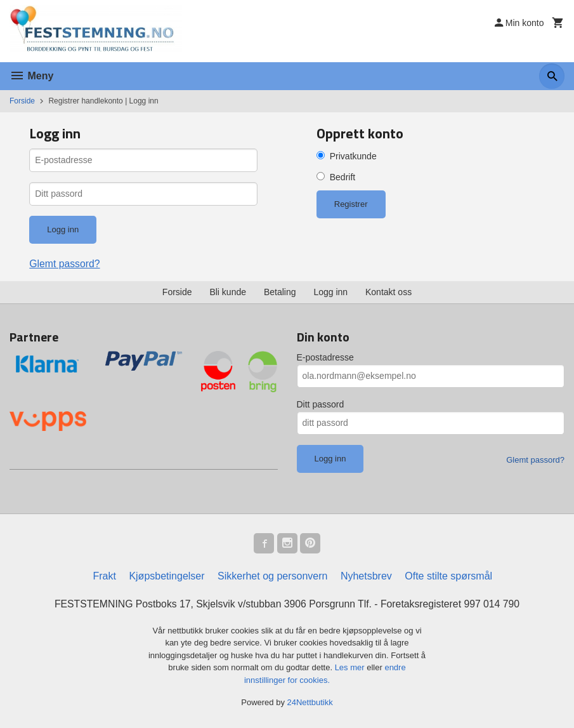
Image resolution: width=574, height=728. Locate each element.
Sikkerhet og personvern (272, 576)
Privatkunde (353, 156)
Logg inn (330, 292)
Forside (22, 101)
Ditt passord (321, 404)
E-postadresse (325, 357)
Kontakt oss (388, 292)
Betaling (280, 292)
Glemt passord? (65, 264)
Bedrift (342, 177)
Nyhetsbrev (366, 576)
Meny (31, 76)
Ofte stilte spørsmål (448, 576)
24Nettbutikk (310, 703)
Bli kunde (228, 292)
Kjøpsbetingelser (166, 576)
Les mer (351, 668)
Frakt (104, 576)
